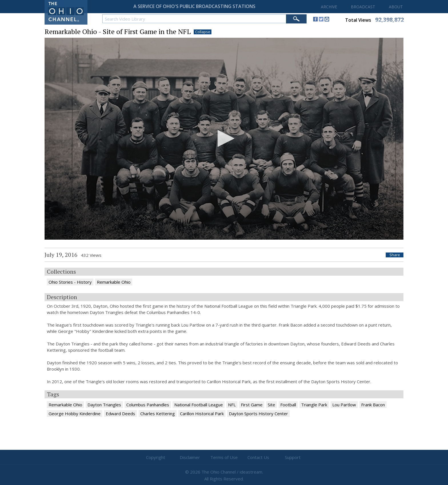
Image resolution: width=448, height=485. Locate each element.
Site (271, 405)
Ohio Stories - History (70, 282)
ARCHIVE (329, 7)
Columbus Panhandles (148, 405)
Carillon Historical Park (202, 414)
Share (395, 255)
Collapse (203, 32)
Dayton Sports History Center (258, 414)
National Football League (199, 405)
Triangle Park (314, 405)
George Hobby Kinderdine (75, 414)
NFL (232, 405)
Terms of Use (224, 457)
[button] (224, 138)
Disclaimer (190, 457)
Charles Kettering (158, 414)
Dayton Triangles (104, 405)
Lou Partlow (344, 405)
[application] (224, 139)
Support (293, 457)
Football (288, 405)
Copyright (156, 457)
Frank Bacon (373, 405)
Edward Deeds (120, 414)
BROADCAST (363, 7)
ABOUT (396, 7)
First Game (252, 405)
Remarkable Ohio (114, 282)
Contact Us (258, 457)
